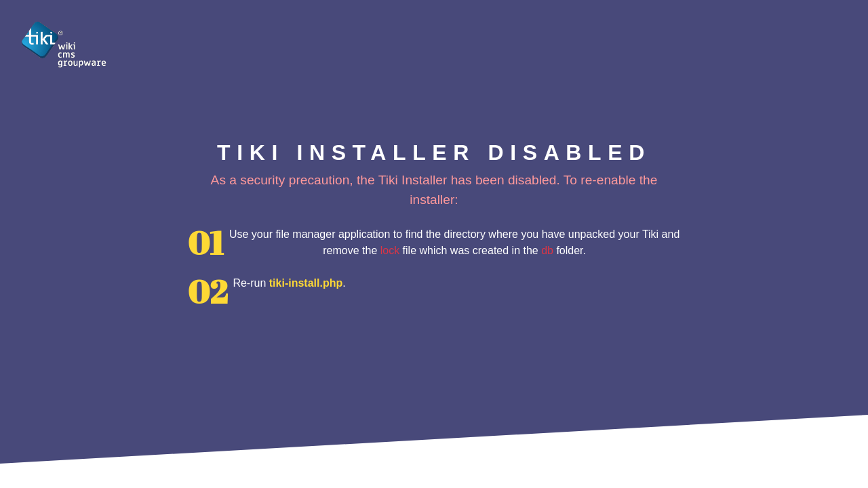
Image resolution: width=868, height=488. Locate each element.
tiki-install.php (306, 283)
